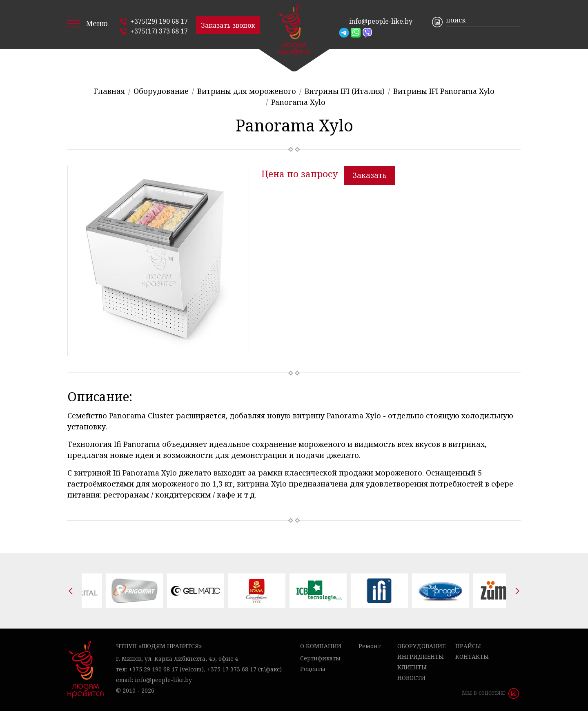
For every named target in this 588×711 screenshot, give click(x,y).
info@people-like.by (381, 21)
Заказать (370, 175)
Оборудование (421, 646)
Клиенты (412, 667)
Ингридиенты (421, 657)
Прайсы (468, 646)
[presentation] (71, 591)
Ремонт (370, 646)
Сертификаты (320, 658)
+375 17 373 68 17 (232, 669)
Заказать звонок (228, 25)
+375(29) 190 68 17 (159, 21)
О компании (321, 646)
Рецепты (313, 669)
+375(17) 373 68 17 (159, 31)
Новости (411, 678)
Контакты (472, 657)
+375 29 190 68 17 (153, 669)
